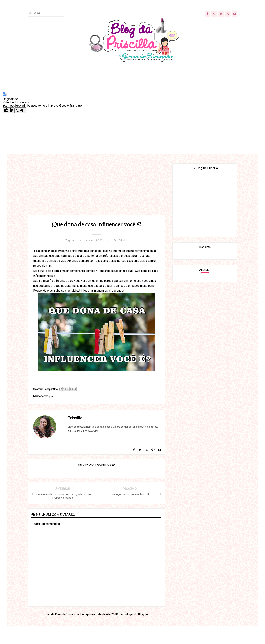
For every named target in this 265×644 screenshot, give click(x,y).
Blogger (143, 614)
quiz (73, 241)
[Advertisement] (96, 189)
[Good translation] (8, 110)
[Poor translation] (20, 110)
